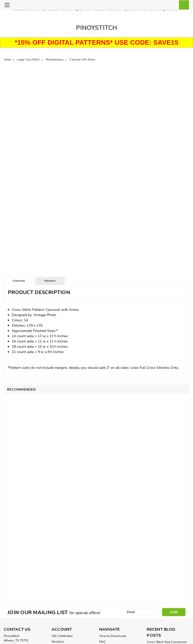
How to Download (113, 636)
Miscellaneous (55, 60)
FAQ (102, 642)
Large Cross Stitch (28, 60)
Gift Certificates (62, 636)
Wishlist (58, 642)
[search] (160, 5)
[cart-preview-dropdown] (183, 5)
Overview (19, 281)
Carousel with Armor (82, 60)
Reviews (50, 281)
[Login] (171, 5)
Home (7, 60)
